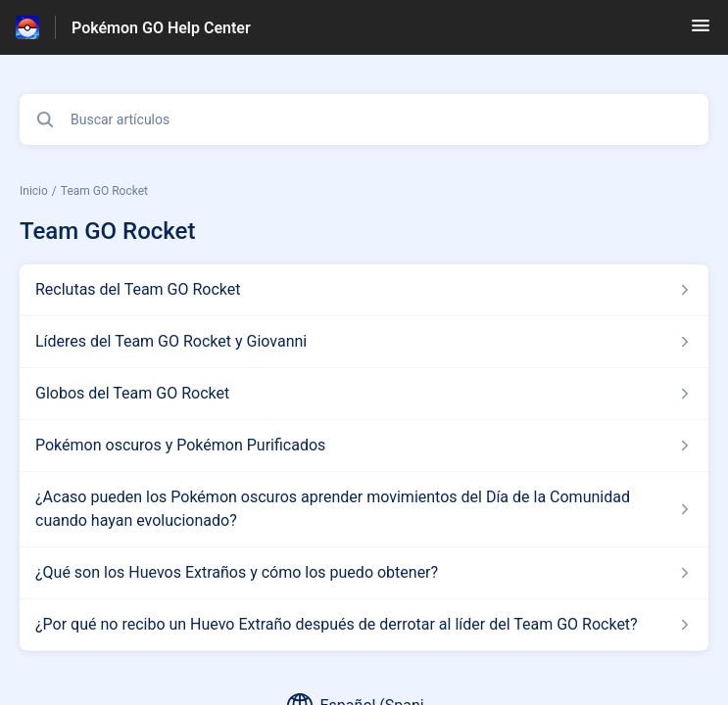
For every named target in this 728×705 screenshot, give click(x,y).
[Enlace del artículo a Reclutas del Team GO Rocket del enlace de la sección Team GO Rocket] (364, 290)
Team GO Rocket (104, 191)
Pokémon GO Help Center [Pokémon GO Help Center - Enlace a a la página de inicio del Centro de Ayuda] (161, 28)
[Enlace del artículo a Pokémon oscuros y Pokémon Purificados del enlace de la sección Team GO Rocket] (364, 446)
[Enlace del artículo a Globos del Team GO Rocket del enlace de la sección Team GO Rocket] (364, 394)
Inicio (34, 191)
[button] (701, 32)
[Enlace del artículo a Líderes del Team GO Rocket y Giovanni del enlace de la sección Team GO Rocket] (364, 342)
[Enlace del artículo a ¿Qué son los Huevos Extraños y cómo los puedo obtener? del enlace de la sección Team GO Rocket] (364, 573)
